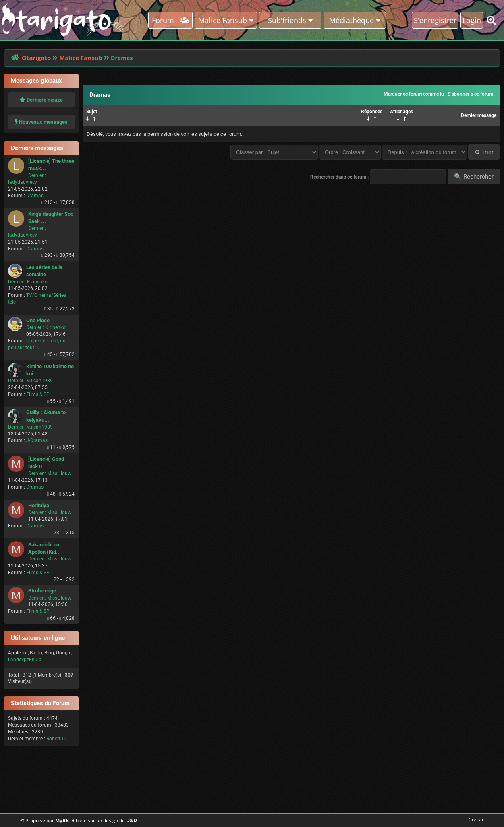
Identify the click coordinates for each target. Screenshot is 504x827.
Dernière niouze (41, 100)
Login (472, 20)
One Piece (38, 320)
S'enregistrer (435, 20)
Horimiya (39, 505)
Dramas (35, 196)
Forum (171, 20)
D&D (132, 820)
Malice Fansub (81, 58)
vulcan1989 (40, 381)
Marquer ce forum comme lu (414, 94)
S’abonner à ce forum (470, 94)
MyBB (62, 820)
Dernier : (37, 175)
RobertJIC (57, 739)
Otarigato (36, 58)
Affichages (401, 112)
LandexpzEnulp (25, 660)
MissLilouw (59, 473)
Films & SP (38, 394)
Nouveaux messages (41, 122)
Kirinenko (37, 282)
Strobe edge (42, 591)
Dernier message (479, 115)
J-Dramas (37, 440)
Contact (476, 820)
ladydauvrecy (23, 182)
